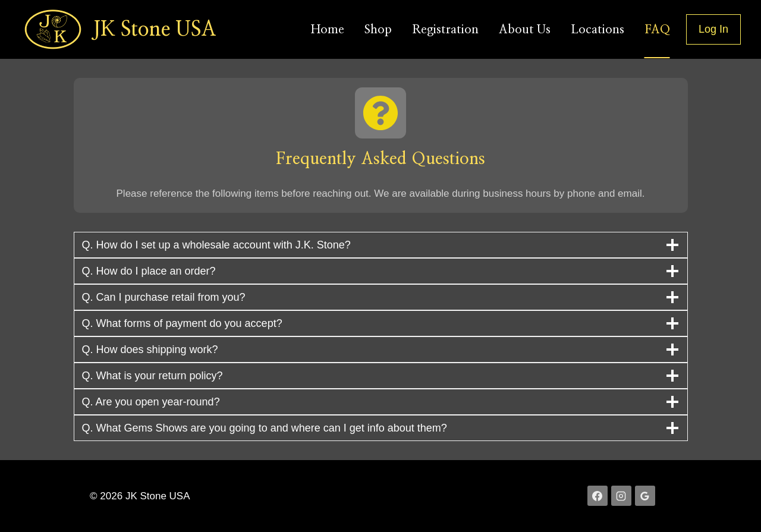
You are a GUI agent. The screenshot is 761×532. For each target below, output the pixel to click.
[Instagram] (621, 496)
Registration (445, 30)
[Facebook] (598, 496)
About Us (525, 30)
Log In (713, 29)
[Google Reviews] (645, 496)
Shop (378, 30)
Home (328, 30)
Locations (598, 30)
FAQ (657, 30)
